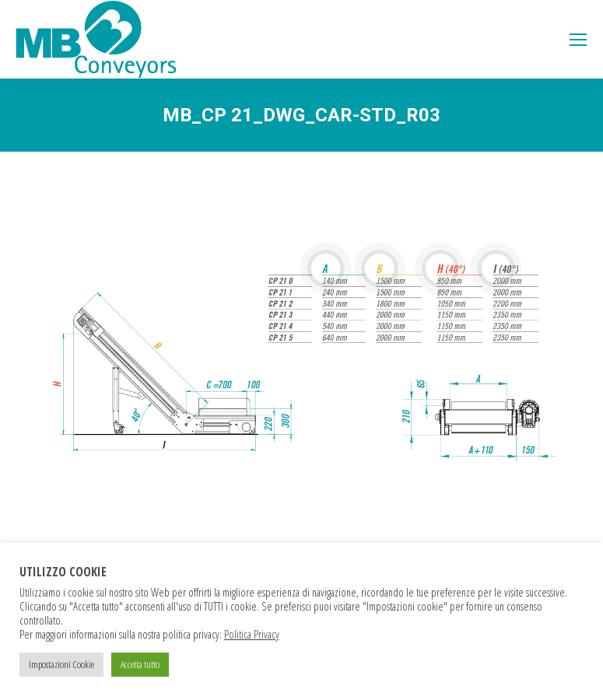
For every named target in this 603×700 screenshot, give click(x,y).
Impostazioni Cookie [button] (61, 664)
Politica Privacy (252, 634)
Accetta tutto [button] (140, 664)
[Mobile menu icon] (578, 40)
